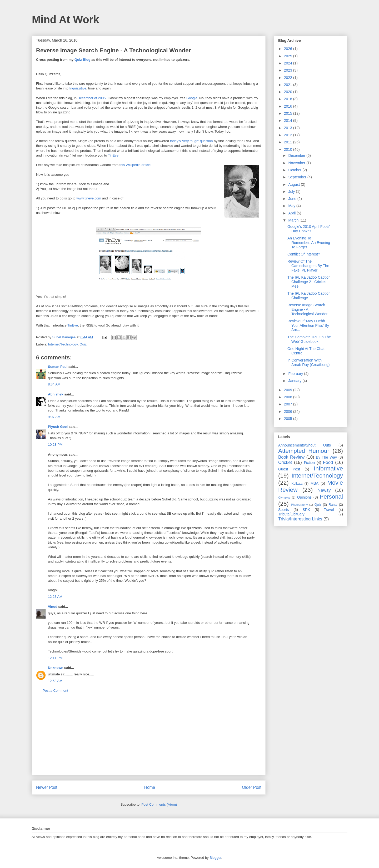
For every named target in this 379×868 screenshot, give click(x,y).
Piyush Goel (58, 427)
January (295, 381)
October (295, 170)
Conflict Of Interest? (304, 254)
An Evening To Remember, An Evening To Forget (309, 243)
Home (150, 787)
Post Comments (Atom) (159, 804)
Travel (329, 510)
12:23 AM (55, 597)
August (294, 184)
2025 (289, 56)
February (296, 374)
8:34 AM (54, 384)
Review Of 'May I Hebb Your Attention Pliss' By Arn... (308, 325)
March (294, 220)
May (292, 206)
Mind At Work (66, 19)
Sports (283, 510)
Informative (328, 468)
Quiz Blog (83, 60)
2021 (289, 85)
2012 (289, 135)
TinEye (113, 155)
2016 (289, 106)
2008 (289, 397)
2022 (289, 78)
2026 (289, 49)
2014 (289, 121)
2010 (289, 149)
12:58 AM (55, 681)
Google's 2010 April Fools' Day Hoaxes (309, 229)
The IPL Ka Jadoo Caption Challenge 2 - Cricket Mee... (309, 282)
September (298, 177)
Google (192, 98)
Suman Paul (58, 367)
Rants (333, 505)
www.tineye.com (89, 198)
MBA (315, 483)
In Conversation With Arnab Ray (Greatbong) (309, 362)
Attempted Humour (304, 451)
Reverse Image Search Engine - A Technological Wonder (308, 309)
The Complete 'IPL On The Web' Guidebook (309, 339)
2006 (289, 412)
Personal (331, 497)
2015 (289, 113)
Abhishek (56, 394)
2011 (289, 142)
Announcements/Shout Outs (305, 445)
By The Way (326, 457)
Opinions (304, 497)
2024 (289, 63)
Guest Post (289, 469)
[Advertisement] (149, 738)
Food (328, 462)
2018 (289, 99)
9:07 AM (54, 417)
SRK (306, 510)
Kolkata (297, 484)
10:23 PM (55, 445)
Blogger (215, 858)
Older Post (252, 787)
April (292, 213)
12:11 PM (55, 658)
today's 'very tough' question (191, 141)
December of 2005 (92, 98)
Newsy (324, 490)
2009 (289, 390)
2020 (289, 92)
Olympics (284, 498)
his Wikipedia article (135, 165)
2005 (289, 419)
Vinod (53, 607)
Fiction (309, 463)
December (297, 155)
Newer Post (47, 787)
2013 (289, 128)
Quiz (83, 344)
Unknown (56, 668)
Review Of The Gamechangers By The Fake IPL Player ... (308, 266)
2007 (289, 404)
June (293, 199)
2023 (289, 70)
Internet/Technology (63, 344)
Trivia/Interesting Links (300, 519)
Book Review (291, 457)
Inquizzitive (78, 88)
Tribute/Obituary (291, 514)
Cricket (285, 462)
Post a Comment (55, 691)
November (297, 163)
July (292, 192)
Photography (299, 505)
